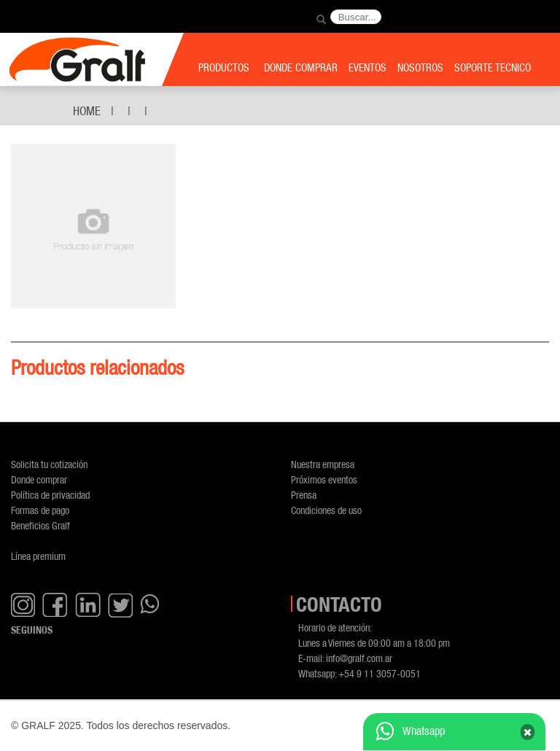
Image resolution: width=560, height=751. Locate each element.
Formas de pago (40, 510)
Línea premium (38, 556)
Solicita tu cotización (49, 464)
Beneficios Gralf (40, 525)
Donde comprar (39, 479)
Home (87, 111)
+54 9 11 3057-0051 (380, 673)
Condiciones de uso (326, 510)
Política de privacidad (50, 495)
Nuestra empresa (323, 464)
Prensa (304, 495)
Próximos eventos (324, 479)
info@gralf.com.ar (359, 658)
